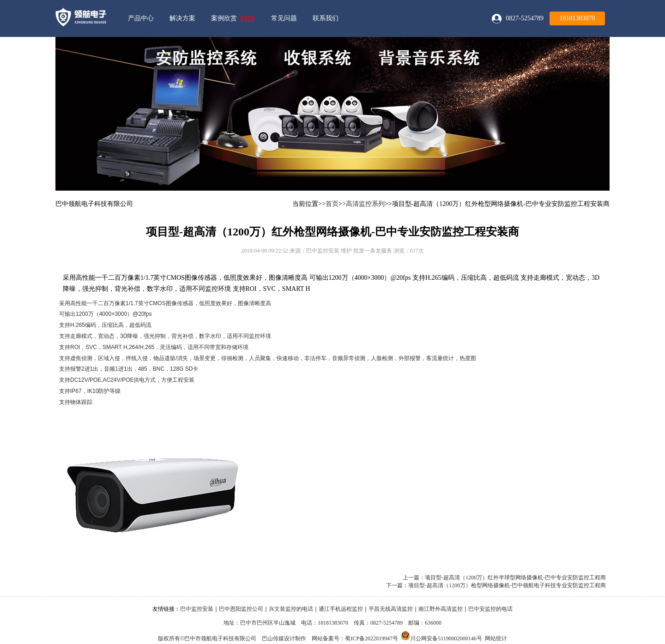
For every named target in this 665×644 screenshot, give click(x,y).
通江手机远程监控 (341, 609)
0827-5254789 (525, 18)
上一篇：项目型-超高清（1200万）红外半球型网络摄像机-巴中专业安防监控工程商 (504, 578)
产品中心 (141, 18)
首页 (332, 204)
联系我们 (326, 18)
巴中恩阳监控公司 (241, 609)
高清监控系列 (365, 204)
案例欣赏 (224, 18)
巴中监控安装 (197, 609)
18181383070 (577, 18)
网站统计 (496, 638)
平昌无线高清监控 (391, 609)
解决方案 (182, 18)
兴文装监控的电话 (291, 609)
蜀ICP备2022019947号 (372, 638)
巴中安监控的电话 (490, 609)
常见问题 (284, 18)
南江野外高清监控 (441, 609)
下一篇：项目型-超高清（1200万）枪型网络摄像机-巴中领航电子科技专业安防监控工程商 (496, 585)
